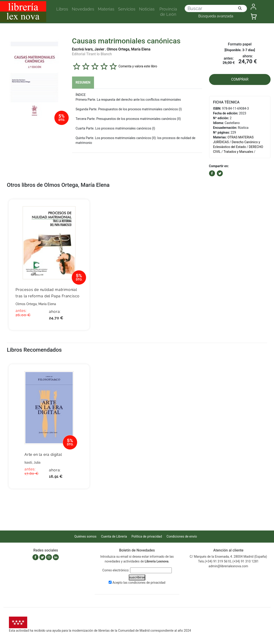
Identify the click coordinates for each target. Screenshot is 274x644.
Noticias (147, 9)
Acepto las (139, 583)
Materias (106, 9)
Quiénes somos (85, 536)
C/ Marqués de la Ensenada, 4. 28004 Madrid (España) (228, 557)
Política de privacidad (147, 536)
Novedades (83, 9)
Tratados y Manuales (238, 152)
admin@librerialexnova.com (228, 566)
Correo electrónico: (116, 570)
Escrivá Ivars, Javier (88, 49)
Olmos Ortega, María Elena (129, 49)
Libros (62, 9)
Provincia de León (168, 12)
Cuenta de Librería (114, 536)
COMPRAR (240, 79)
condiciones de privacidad (147, 583)
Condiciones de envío (182, 536)
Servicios (127, 9)
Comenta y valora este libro (138, 66)
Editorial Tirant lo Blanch (92, 54)
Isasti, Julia (32, 462)
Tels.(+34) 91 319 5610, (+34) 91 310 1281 (228, 561)
